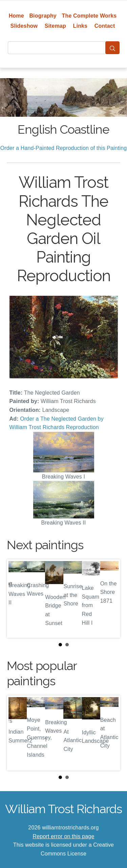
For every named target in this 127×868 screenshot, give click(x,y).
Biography (43, 16)
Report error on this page (64, 836)
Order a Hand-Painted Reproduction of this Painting (64, 148)
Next (110, 599)
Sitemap (55, 26)
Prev (17, 599)
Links (80, 26)
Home (16, 16)
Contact (105, 26)
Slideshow (24, 26)
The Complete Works (89, 16)
